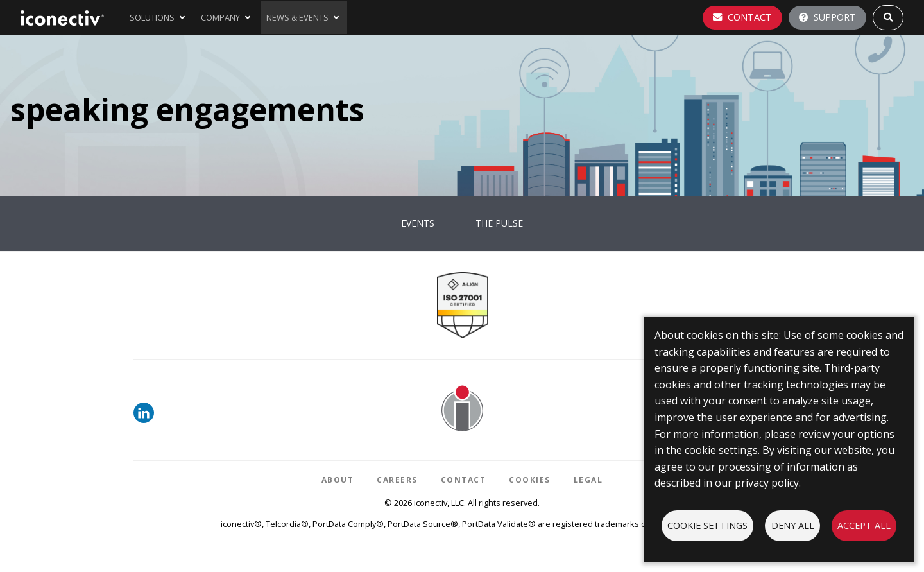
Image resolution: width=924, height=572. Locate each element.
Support (827, 17)
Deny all (793, 525)
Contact (742, 17)
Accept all (864, 525)
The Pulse (499, 223)
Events (418, 223)
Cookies (530, 480)
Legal (588, 480)
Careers (397, 480)
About (338, 480)
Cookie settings (707, 525)
